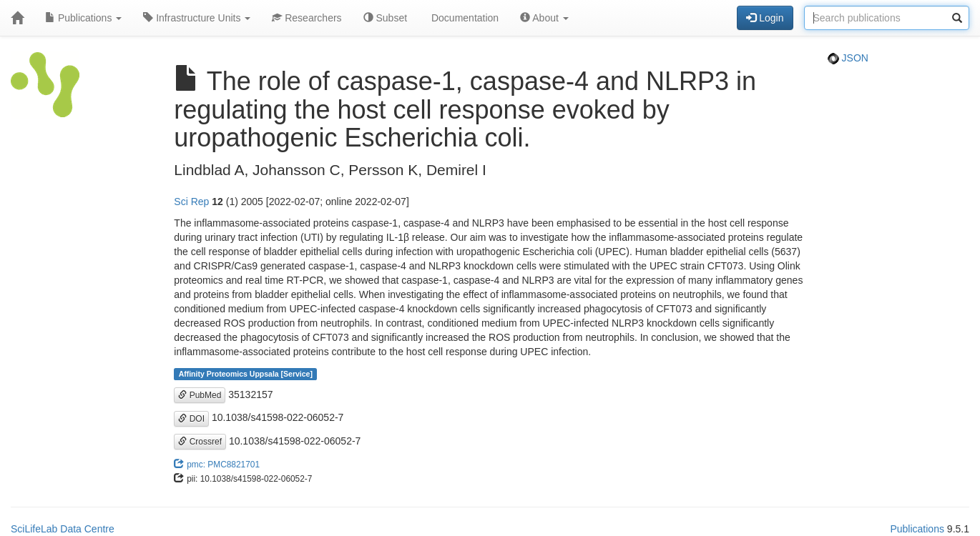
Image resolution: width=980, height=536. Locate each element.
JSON (848, 58)
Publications (83, 18)
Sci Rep (191, 202)
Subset (385, 18)
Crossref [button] (200, 442)
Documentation (464, 18)
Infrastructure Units (197, 18)
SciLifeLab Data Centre (63, 529)
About (544, 18)
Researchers (307, 18)
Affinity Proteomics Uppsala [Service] (246, 374)
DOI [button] (191, 419)
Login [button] (765, 18)
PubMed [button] (200, 395)
